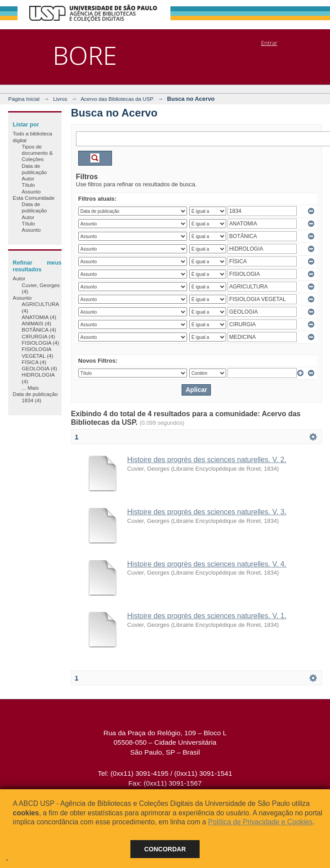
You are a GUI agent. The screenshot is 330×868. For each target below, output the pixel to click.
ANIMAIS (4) (36, 323)
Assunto (31, 191)
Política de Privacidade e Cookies (260, 822)
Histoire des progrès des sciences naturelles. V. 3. (207, 512)
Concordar (165, 849)
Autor (28, 178)
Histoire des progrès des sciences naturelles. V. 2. (207, 460)
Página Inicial (24, 99)
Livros (60, 99)
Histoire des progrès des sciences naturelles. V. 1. (207, 616)
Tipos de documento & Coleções (37, 153)
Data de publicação (34, 169)
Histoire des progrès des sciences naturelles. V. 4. (207, 564)
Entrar (269, 43)
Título (28, 185)
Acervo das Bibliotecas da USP (117, 99)
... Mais (30, 388)
